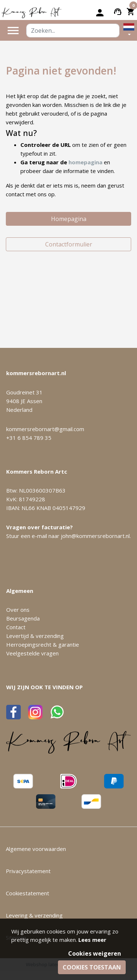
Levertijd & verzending (35, 636)
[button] (129, 30)
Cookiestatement (28, 893)
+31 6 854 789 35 (29, 438)
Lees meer (92, 940)
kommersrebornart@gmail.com (45, 429)
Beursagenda (23, 618)
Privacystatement (28, 871)
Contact (16, 627)
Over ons (18, 610)
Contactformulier (69, 244)
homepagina (85, 162)
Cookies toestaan (92, 967)
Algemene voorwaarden (36, 849)
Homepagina (69, 219)
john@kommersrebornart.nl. (96, 536)
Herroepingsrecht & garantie (43, 644)
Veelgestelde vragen (32, 653)
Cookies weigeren (95, 953)
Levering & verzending (34, 915)
